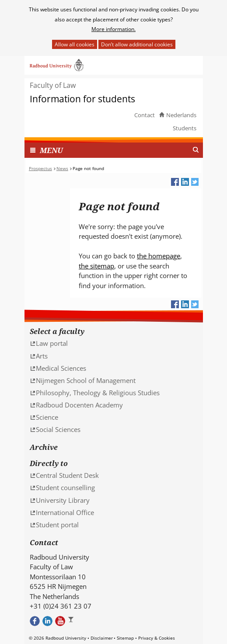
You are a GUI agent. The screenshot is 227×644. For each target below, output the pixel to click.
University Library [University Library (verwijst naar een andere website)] (63, 500)
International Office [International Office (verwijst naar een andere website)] (65, 512)
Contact (145, 115)
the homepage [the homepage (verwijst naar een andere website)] (159, 256)
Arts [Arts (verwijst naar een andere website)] (42, 356)
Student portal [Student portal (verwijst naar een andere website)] (57, 525)
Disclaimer (102, 638)
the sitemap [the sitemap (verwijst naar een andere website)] (96, 266)
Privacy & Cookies (157, 638)
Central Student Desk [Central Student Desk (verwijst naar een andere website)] (67, 475)
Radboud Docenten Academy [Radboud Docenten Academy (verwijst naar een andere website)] (79, 405)
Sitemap (125, 638)
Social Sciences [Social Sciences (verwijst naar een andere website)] (58, 429)
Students (185, 128)
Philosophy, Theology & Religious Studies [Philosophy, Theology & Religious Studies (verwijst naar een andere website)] (98, 393)
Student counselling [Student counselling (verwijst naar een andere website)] (65, 487)
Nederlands (181, 115)
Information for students (82, 99)
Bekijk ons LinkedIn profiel (47, 621)
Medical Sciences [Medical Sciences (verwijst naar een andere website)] (61, 368)
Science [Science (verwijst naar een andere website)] (47, 417)
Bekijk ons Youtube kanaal (60, 621)
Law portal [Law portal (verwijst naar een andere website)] (52, 343)
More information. (113, 29)
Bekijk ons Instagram (73, 621)
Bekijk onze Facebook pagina (35, 621)
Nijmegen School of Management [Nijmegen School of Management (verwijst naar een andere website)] (86, 380)
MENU (51, 150)
